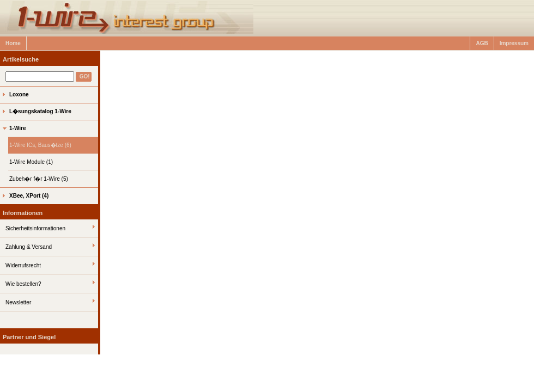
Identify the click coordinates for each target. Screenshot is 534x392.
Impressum (514, 43)
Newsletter (18, 302)
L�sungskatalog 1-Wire (40, 111)
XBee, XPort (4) (29, 196)
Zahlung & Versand (29, 247)
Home (13, 43)
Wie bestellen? (23, 284)
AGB (482, 43)
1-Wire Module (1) (31, 162)
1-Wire (17, 128)
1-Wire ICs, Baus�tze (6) (40, 145)
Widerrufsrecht (23, 265)
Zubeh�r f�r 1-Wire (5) (39, 179)
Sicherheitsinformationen (35, 228)
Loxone (19, 94)
